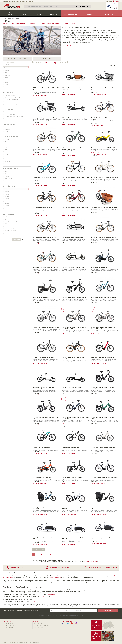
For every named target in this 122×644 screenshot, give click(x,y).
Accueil (17, 643)
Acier (6, 127)
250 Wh (7, 192)
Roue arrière (8, 142)
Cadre (6, 174)
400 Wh (7, 199)
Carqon (7, 80)
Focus (6, 87)
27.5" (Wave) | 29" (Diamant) (13, 231)
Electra (7, 84)
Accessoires (90, 14)
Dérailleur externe (10, 96)
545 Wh (7, 208)
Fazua (6, 154)
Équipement (109, 14)
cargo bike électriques (55, 578)
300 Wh (7, 194)
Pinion (7, 159)
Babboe (7, 70)
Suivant (49, 554)
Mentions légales (23, 643)
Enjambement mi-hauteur (12, 119)
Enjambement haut (10, 114)
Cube (6, 82)
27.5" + (7, 233)
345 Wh (7, 196)
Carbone (7, 131)
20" (6, 219)
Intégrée (7, 176)
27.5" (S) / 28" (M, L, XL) (11, 228)
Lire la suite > (67, 45)
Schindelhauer (51, 594)
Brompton (8, 75)
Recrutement (9, 628)
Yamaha (7, 163)
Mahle (7, 157)
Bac (6, 171)
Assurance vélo (39, 628)
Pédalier (7, 139)
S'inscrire (108, 611)
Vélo (10, 14)
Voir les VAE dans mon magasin (17, 59)
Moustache (34, 602)
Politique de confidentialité (33, 643)
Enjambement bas (10, 112)
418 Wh (7, 201)
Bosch (7, 150)
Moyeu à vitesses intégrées (12, 104)
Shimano (7, 161)
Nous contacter (10, 625)
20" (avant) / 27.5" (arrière (12, 221)
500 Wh (7, 206)
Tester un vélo (47, 59)
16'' (6, 217)
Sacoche (7, 181)
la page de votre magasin (90, 562)
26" (6, 224)
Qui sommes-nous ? (11, 623)
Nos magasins (38, 623)
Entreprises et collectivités (42, 625)
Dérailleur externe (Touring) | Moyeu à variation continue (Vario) (15, 99)
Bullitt (6, 77)
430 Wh (7, 203)
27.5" (6, 226)
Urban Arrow (43, 597)
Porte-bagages (9, 178)
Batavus (7, 73)
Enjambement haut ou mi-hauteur (14, 117)
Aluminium (8, 129)
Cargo (25, 14)
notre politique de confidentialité (78, 618)
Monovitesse (8, 102)
